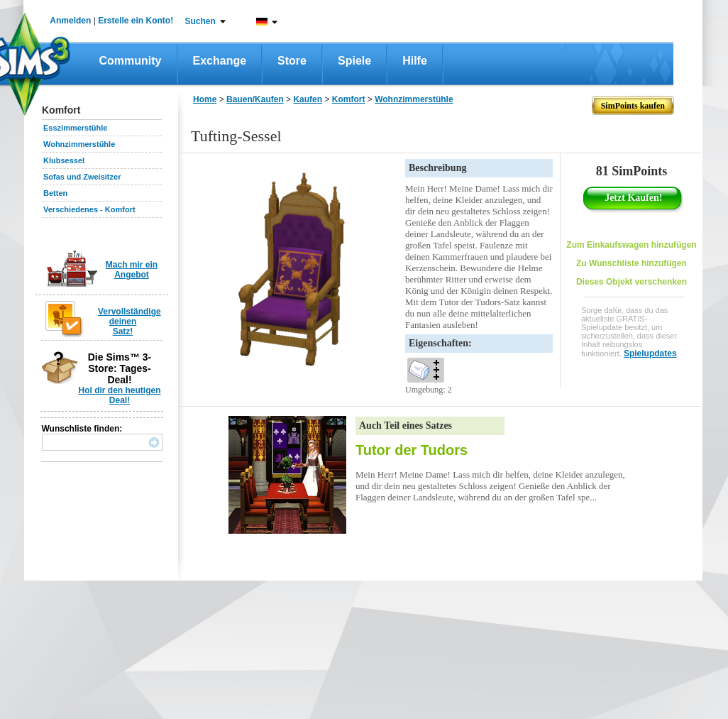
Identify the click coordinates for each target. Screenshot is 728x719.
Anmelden (70, 21)
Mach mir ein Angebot (132, 270)
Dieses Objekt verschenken (632, 282)
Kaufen (308, 99)
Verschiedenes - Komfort (89, 209)
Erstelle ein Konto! (136, 21)
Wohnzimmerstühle (79, 144)
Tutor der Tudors (412, 450)
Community (131, 61)
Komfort (349, 99)
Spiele (354, 61)
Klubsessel (64, 160)
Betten (55, 193)
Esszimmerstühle (75, 128)
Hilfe (415, 61)
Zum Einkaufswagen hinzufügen (631, 245)
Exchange (220, 61)
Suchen (200, 21)
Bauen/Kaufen (255, 99)
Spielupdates (650, 353)
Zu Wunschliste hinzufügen (632, 263)
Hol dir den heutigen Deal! (120, 395)
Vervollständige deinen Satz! (129, 322)
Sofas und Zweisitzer (82, 177)
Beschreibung (437, 168)
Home (205, 99)
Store (292, 61)
